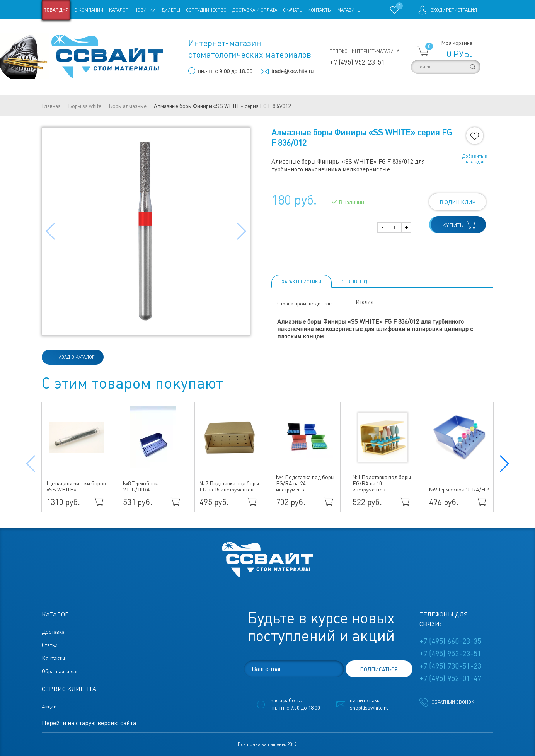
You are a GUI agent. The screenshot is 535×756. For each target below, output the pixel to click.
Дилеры (171, 10)
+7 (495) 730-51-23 (450, 666)
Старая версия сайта (66, 30)
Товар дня (56, 10)
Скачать (292, 10)
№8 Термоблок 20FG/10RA (141, 486)
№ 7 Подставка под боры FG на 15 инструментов (229, 486)
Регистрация (462, 10)
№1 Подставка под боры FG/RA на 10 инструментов (382, 483)
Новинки (145, 10)
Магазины (349, 10)
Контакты (320, 10)
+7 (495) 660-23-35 (450, 641)
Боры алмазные (128, 106)
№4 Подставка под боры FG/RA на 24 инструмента (305, 483)
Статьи (105, 30)
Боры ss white (85, 106)
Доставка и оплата (255, 10)
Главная (51, 106)
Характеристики (302, 282)
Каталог (119, 10)
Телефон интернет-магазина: (365, 51)
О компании (89, 10)
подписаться (379, 669)
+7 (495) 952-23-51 (357, 62)
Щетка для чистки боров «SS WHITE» (76, 486)
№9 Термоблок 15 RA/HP (459, 490)
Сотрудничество (206, 10)
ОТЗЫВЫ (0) (354, 282)
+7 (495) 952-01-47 (450, 678)
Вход (436, 10)
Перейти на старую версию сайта (89, 723)
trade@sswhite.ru (292, 71)
